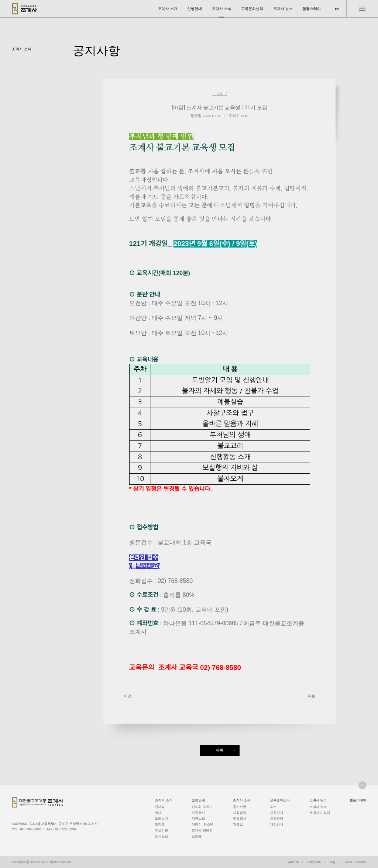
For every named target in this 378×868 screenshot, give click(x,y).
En (337, 9)
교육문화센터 (252, 9)
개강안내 (276, 824)
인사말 (160, 807)
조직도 (160, 824)
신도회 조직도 (202, 807)
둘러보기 (161, 819)
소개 (273, 807)
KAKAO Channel (355, 862)
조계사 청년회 (202, 830)
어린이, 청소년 (202, 824)
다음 (312, 696)
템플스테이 (312, 9)
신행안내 (195, 9)
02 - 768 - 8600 (31, 829)
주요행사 (240, 819)
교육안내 (276, 813)
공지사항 (240, 807)
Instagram (314, 862)
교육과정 (276, 819)
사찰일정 (240, 813)
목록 (220, 750)
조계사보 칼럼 (320, 813)
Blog (332, 862)
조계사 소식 (222, 9)
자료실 (238, 824)
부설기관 (161, 830)
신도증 (197, 836)
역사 (158, 813)
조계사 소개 (168, 9)
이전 (128, 696)
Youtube (293, 862)
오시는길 (161, 836)
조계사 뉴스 (283, 9)
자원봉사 (198, 813)
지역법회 (198, 819)
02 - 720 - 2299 (66, 829)
